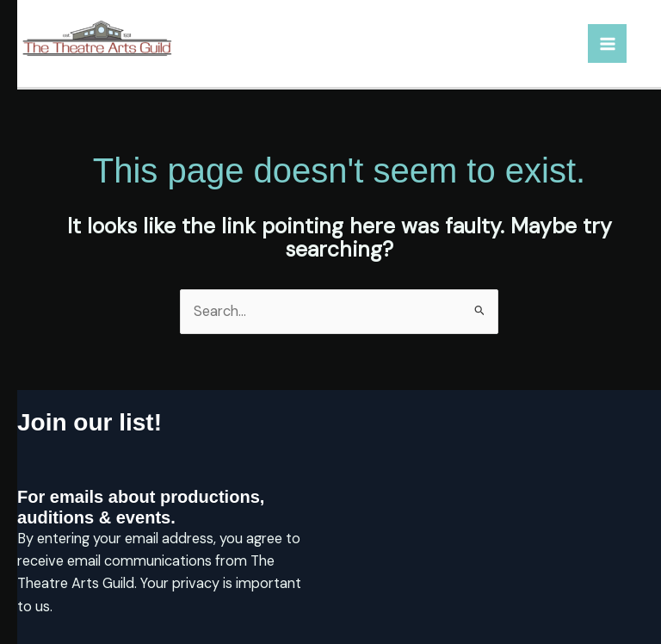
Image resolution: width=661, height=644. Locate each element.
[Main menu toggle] (607, 43)
